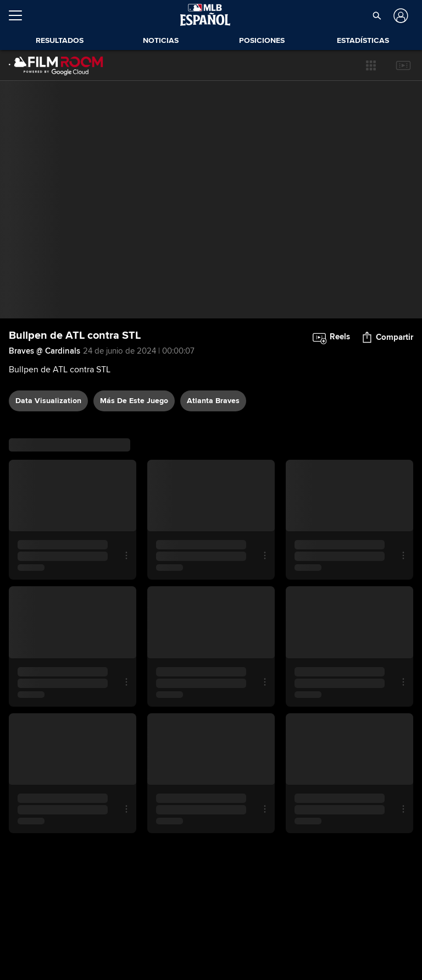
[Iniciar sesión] (400, 16)
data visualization (48, 401)
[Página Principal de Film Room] (56, 65)
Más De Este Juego (134, 401)
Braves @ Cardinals (45, 351)
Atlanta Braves (213, 401)
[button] (371, 65)
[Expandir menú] (20, 15)
